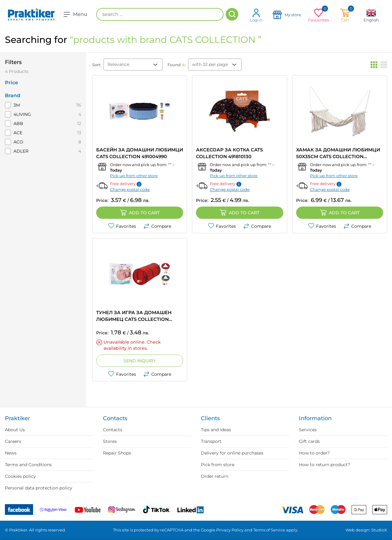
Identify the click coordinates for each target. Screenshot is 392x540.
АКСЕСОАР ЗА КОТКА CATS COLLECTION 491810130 (229, 153)
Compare (157, 226)
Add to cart (140, 213)
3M (17, 105)
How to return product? (324, 465)
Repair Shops (117, 453)
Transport (211, 441)
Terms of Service (269, 530)
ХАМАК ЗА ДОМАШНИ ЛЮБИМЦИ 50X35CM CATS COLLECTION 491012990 (338, 153)
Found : (177, 65)
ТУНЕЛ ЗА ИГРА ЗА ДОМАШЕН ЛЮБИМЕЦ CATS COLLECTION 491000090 (134, 316)
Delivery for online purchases (232, 453)
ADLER (21, 151)
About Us (15, 430)
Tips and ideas (216, 430)
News (11, 453)
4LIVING (22, 114)
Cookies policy (20, 476)
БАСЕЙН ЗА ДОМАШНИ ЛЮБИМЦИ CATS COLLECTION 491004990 (140, 153)
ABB (18, 124)
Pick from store (218, 465)
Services (308, 430)
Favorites (122, 226)
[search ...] (160, 14)
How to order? (314, 453)
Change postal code (130, 189)
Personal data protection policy (39, 488)
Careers (13, 441)
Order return (215, 476)
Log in (256, 15)
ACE (18, 133)
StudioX (379, 530)
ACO (18, 142)
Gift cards (309, 441)
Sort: (97, 65)
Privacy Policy (230, 530)
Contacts (113, 430)
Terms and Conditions (28, 465)
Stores (110, 441)
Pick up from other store (134, 176)
